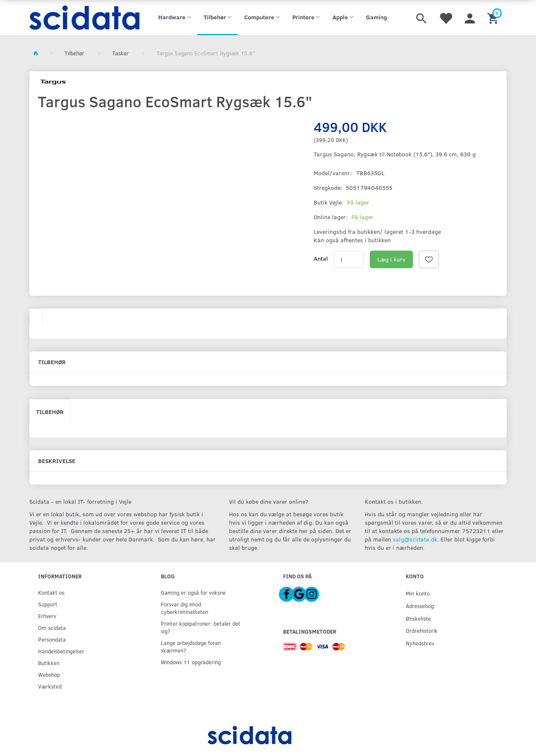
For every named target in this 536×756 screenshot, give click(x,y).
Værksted (50, 686)
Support (48, 604)
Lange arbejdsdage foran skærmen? (191, 646)
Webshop (49, 674)
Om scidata (52, 628)
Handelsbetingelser (61, 651)
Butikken (49, 663)
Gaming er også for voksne (193, 592)
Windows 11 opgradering (191, 662)
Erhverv (47, 616)
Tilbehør (50, 412)
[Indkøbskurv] (494, 18)
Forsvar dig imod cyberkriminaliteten (184, 608)
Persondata (52, 639)
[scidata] (84, 18)
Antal (321, 258)
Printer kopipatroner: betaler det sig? (201, 627)
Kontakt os (51, 592)
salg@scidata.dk (415, 539)
